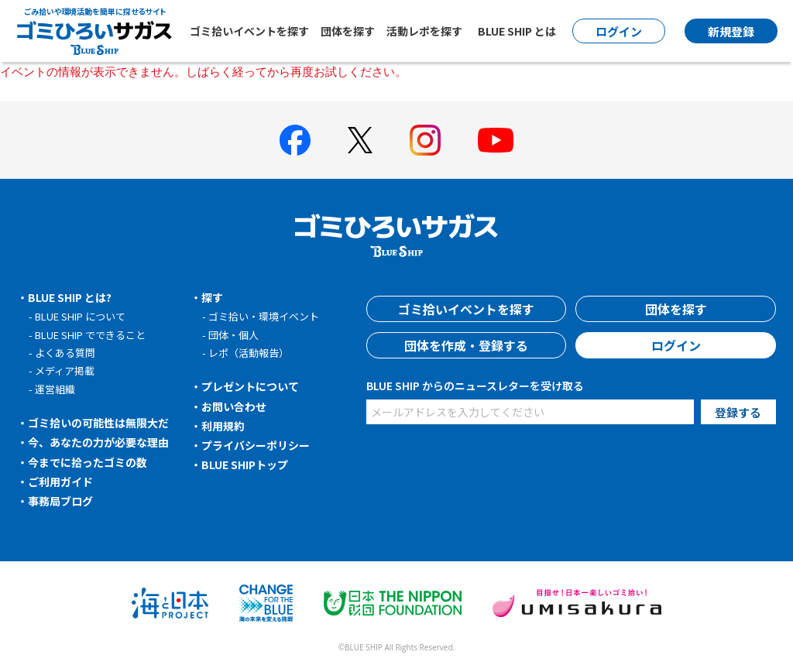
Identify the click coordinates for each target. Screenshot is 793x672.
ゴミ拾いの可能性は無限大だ (98, 423)
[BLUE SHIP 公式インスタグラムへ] (425, 140)
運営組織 (55, 389)
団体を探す (348, 31)
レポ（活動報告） (249, 353)
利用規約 (223, 426)
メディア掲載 (65, 370)
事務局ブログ (60, 501)
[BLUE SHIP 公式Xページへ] (360, 140)
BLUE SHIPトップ (245, 465)
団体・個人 (233, 335)
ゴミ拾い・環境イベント (264, 316)
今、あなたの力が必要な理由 (98, 442)
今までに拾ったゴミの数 (88, 462)
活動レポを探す (424, 31)
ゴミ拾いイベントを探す (249, 31)
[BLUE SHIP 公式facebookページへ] (295, 140)
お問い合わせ (234, 406)
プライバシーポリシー (256, 445)
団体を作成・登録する (466, 345)
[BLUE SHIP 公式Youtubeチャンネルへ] (496, 140)
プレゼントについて (250, 386)
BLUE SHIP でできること (90, 335)
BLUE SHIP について (80, 316)
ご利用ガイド (60, 482)
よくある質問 (65, 353)
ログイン (676, 345)
